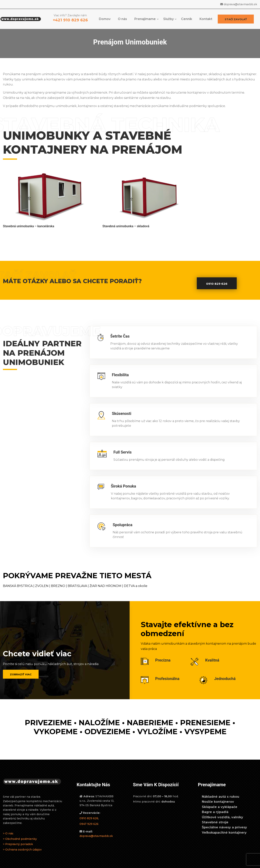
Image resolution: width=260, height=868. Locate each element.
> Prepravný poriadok (18, 837)
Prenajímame (145, 20)
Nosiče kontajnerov (218, 795)
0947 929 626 (89, 817)
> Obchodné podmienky (20, 832)
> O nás (8, 826)
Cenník (187, 20)
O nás (122, 20)
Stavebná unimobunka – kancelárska (29, 213)
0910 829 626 (217, 277)
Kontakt (206, 20)
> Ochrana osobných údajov (22, 842)
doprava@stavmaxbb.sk (240, 4)
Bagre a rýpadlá (215, 805)
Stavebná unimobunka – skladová (91, 213)
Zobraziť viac (21, 667)
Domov (105, 20)
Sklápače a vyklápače (220, 800)
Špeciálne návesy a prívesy (224, 820)
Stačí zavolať (234, 21)
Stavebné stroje (215, 815)
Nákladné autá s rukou (221, 790)
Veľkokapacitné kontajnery (224, 825)
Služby (168, 20)
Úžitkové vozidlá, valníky (222, 810)
